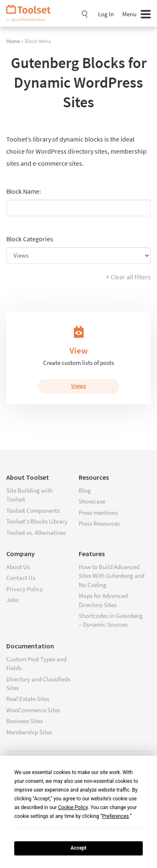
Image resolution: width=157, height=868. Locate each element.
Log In (106, 14)
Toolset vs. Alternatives (36, 533)
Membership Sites (29, 732)
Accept (79, 848)
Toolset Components (33, 510)
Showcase (92, 501)
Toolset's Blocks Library (37, 521)
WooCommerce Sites (33, 710)
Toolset (31, 13)
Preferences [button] (116, 816)
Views (79, 386)
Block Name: (24, 191)
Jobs (12, 600)
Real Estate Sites (28, 699)
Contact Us (21, 578)
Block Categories (30, 239)
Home (13, 41)
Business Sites (24, 721)
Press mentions (98, 512)
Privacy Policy (24, 589)
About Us (18, 567)
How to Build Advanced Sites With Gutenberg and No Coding (112, 576)
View (79, 350)
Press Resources (99, 523)
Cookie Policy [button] (73, 807)
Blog (85, 490)
